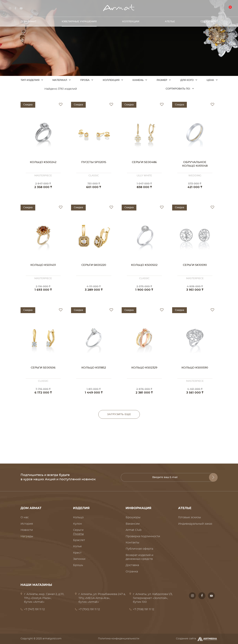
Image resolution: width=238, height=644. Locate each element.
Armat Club (134, 530)
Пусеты (78, 534)
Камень (138, 80)
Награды (27, 536)
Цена (210, 80)
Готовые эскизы (190, 517)
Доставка (132, 565)
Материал (60, 80)
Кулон (78, 524)
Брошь (78, 565)
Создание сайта (197, 639)
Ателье (170, 21)
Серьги (78, 530)
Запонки (79, 559)
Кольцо (78, 517)
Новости (27, 530)
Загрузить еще (119, 414)
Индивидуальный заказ (195, 524)
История (27, 524)
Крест (77, 553)
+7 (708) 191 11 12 (144, 609)
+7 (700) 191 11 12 (89, 609)
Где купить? (209, 21)
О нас (25, 517)
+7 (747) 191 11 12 (34, 609)
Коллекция (111, 80)
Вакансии (133, 524)
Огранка (132, 572)
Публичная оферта (139, 549)
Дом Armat (28, 21)
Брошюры (133, 517)
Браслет (79, 540)
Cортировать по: (178, 89)
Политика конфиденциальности (119, 639)
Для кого (187, 80)
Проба (85, 80)
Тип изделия (30, 80)
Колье (77, 546)
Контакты (132, 543)
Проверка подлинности (143, 536)
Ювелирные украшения (79, 21)
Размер (162, 80)
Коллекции (131, 21)
